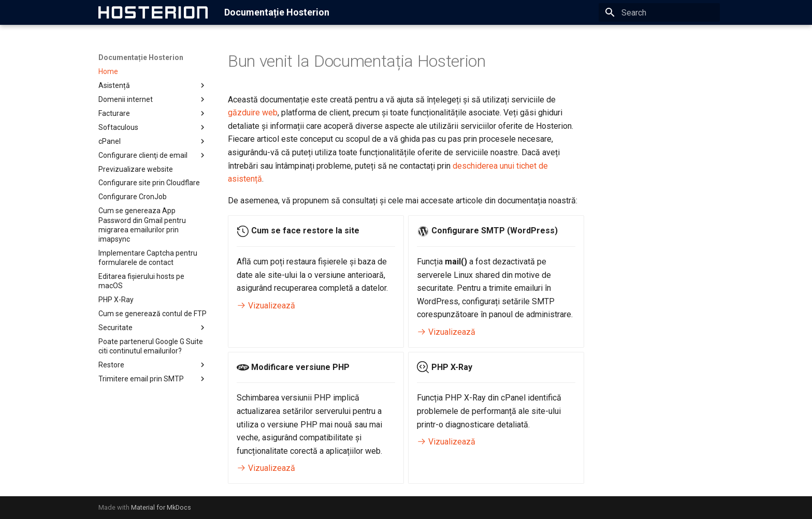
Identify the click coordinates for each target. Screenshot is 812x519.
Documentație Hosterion (141, 57)
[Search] (659, 12)
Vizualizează (266, 306)
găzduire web (253, 113)
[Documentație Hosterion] (153, 12)
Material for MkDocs (161, 507)
